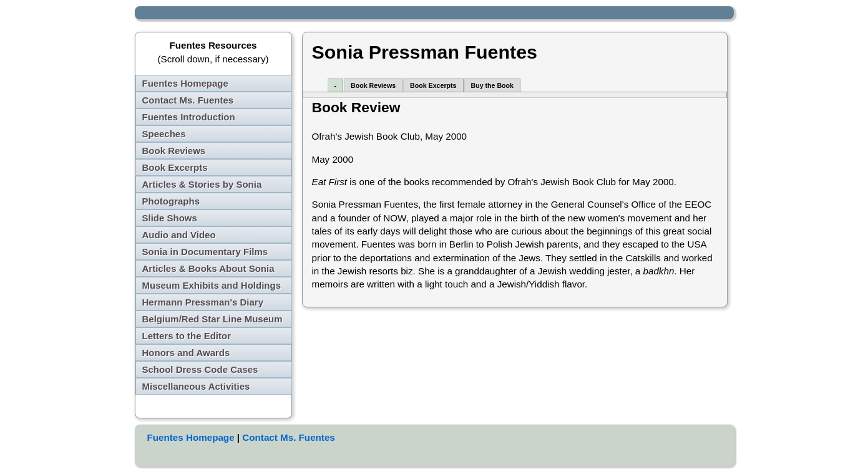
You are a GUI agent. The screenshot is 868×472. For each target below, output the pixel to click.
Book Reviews (174, 151)
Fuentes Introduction (189, 117)
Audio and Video (179, 235)
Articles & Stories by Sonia (202, 184)
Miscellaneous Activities (196, 386)
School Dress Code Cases (200, 369)
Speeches (164, 134)
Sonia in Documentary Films (205, 252)
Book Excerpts (175, 167)
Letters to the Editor (187, 336)
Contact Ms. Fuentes (188, 100)
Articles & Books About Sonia (208, 268)
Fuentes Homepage (185, 83)
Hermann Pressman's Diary (203, 302)
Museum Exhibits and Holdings (212, 285)
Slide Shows (170, 218)
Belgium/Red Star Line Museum (212, 319)
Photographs (171, 201)
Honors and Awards (186, 353)
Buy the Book (492, 85)
